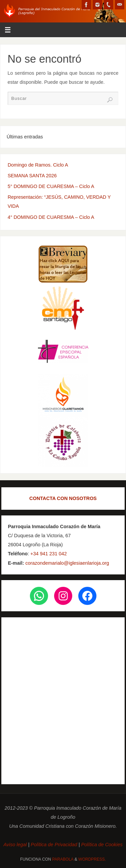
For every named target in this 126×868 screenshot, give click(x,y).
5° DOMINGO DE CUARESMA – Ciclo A (51, 186)
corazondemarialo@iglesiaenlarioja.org (66, 563)
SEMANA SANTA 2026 (32, 176)
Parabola (63, 859)
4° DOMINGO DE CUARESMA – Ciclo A (51, 217)
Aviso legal (16, 845)
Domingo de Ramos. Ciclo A (38, 165)
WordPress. (92, 859)
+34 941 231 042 (48, 554)
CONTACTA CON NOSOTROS (63, 498)
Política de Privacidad (54, 845)
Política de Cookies (102, 845)
